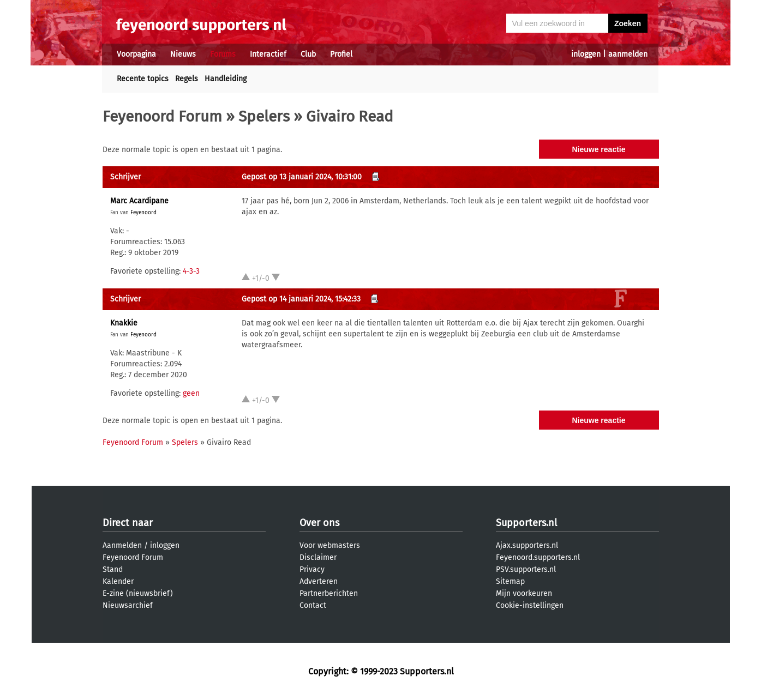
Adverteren (319, 581)
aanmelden (628, 54)
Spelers (264, 116)
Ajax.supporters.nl (527, 545)
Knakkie (124, 323)
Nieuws (183, 54)
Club (308, 54)
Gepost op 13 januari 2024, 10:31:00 (302, 177)
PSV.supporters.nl (526, 569)
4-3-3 (191, 271)
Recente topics (143, 79)
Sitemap (510, 581)
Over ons (319, 523)
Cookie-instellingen (530, 605)
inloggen (586, 54)
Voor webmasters (330, 545)
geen (191, 393)
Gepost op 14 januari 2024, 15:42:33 (301, 299)
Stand (113, 569)
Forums (223, 54)
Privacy (312, 569)
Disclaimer (318, 557)
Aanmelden (122, 545)
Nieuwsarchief (128, 605)
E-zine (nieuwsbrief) (138, 593)
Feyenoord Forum (162, 116)
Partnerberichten (329, 593)
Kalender (118, 581)
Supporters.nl (526, 523)
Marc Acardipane (139, 201)
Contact (313, 605)
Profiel (341, 54)
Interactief (268, 54)
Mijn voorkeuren (524, 593)
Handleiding (226, 79)
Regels (187, 79)
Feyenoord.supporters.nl (538, 557)
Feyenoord (143, 213)
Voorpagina (136, 54)
